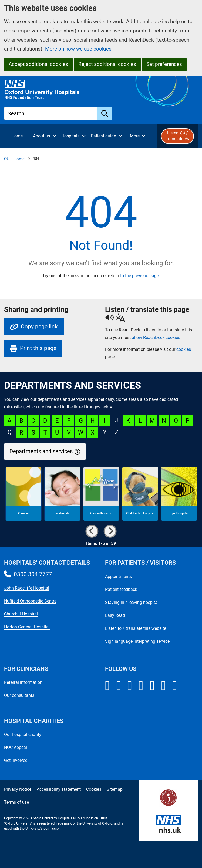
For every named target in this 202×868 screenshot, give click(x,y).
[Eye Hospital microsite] (179, 494)
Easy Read (115, 615)
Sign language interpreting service (137, 641)
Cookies (94, 789)
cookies (184, 349)
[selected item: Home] (17, 136)
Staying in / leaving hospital (132, 602)
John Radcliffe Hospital (27, 588)
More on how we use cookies (78, 49)
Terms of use (16, 802)
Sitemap (115, 789)
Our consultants (19, 695)
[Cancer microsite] (23, 494)
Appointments (118, 576)
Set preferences (164, 64)
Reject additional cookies (107, 64)
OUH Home (14, 159)
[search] (105, 113)
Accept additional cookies (38, 64)
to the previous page (139, 276)
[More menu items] (137, 136)
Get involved (16, 760)
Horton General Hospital (27, 627)
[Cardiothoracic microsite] (101, 494)
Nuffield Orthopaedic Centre (30, 601)
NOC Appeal (16, 747)
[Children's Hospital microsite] (140, 494)
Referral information (23, 682)
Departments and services (41, 451)
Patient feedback (121, 589)
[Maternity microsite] (62, 494)
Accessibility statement (59, 789)
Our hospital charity (23, 734)
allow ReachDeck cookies (156, 338)
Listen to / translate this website (136, 628)
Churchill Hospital (21, 614)
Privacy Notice (18, 789)
